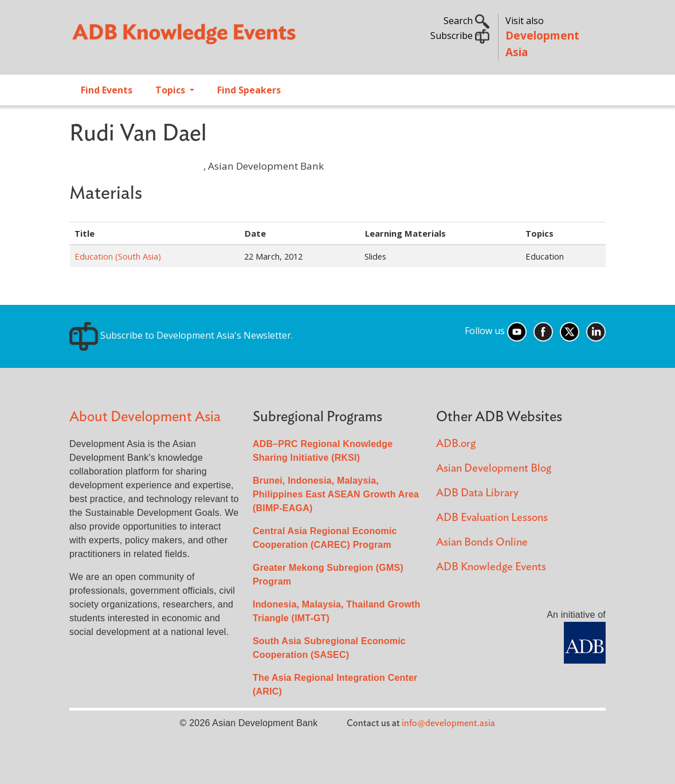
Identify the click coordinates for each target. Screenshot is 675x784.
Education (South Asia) (118, 256)
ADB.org (456, 444)
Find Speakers (249, 90)
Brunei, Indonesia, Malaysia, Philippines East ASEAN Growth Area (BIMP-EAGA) (336, 494)
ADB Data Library (477, 493)
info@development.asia (448, 723)
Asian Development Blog (494, 469)
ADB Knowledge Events (491, 567)
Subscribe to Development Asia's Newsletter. (181, 335)
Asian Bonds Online (482, 542)
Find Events (107, 90)
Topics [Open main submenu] (171, 90)
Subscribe (460, 36)
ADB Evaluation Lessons (492, 518)
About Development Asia (145, 417)
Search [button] (466, 21)
